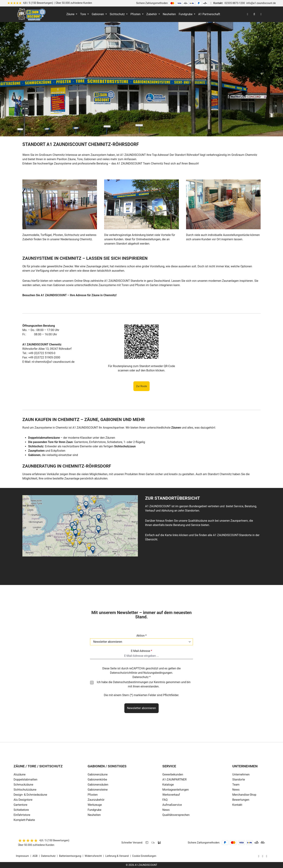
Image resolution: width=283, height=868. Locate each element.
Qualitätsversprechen (176, 815)
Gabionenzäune (98, 774)
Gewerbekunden (173, 774)
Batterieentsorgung (70, 856)
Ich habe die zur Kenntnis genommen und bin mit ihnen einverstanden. (144, 684)
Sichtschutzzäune (25, 790)
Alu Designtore (23, 800)
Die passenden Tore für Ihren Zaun (50, 442)
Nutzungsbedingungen (158, 673)
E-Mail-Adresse (141, 651)
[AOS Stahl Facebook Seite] (263, 856)
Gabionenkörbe (97, 780)
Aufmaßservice (172, 805)
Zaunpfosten (36, 451)
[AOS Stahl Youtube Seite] (267, 856)
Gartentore (20, 805)
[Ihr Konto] (247, 14)
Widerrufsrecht (93, 856)
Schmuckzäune (23, 785)
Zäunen (176, 428)
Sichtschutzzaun (125, 446)
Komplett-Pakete (24, 820)
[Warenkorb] (261, 14)
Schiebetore (21, 810)
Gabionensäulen (98, 785)
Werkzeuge (95, 805)
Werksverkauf (171, 795)
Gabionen (34, 455)
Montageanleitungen (176, 790)
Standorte (239, 780)
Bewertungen (241, 800)
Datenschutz (48, 856)
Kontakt (237, 805)
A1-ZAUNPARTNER (175, 780)
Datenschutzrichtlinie (123, 673)
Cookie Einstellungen (144, 856)
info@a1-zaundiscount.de (261, 3)
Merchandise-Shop (244, 795)
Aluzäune (19, 774)
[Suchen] (254, 14)
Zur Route (142, 386)
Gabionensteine (98, 790)
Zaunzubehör (96, 800)
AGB (35, 856)
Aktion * (142, 636)
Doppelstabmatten (25, 780)
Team (236, 785)
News (166, 810)
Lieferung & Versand (117, 856)
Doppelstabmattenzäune (44, 438)
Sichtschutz (36, 446)
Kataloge (168, 785)
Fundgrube (94, 810)
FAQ (165, 800)
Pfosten (93, 795)
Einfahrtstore (22, 815)
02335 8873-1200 (235, 3)
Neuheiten (94, 815)
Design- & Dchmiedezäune (30, 795)
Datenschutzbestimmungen (131, 682)
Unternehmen (241, 774)
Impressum (22, 856)
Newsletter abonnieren (141, 708)
